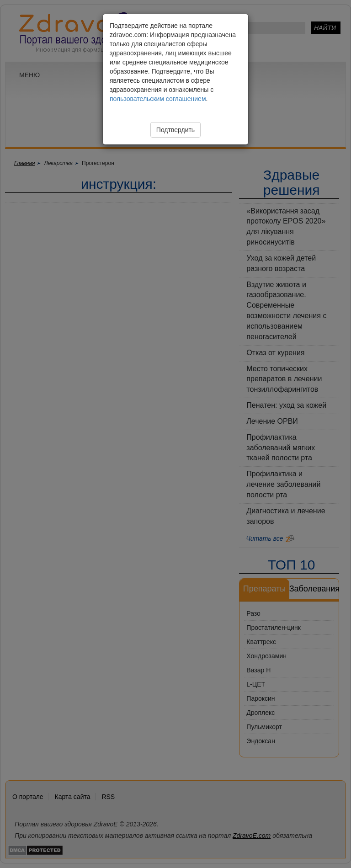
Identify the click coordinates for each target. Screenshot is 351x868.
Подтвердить (175, 130)
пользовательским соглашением (158, 99)
